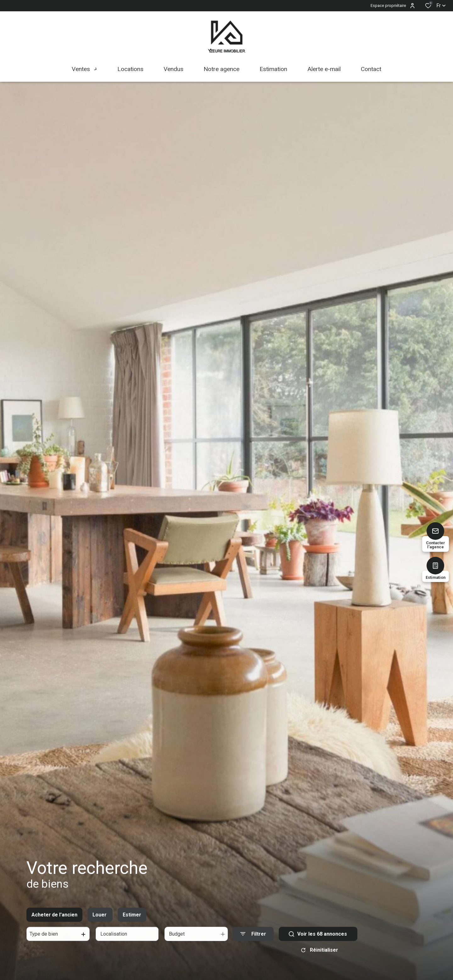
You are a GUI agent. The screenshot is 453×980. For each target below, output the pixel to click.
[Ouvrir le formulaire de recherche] (253, 941)
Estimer (132, 922)
